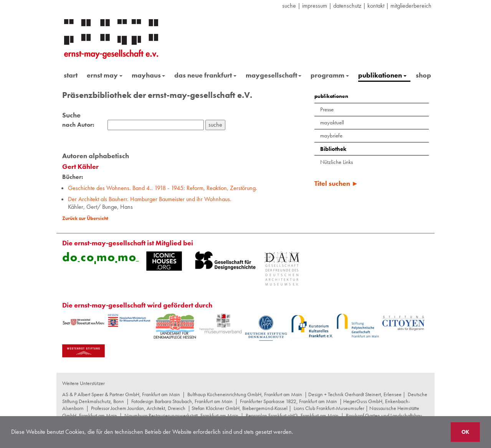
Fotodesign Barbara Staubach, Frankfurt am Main (182, 401)
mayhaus (149, 75)
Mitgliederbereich (411, 6)
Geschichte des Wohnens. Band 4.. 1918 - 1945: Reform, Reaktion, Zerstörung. (163, 188)
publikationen (382, 75)
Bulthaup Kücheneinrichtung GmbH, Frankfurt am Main (245, 394)
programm (330, 75)
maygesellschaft (274, 75)
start (71, 75)
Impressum (315, 6)
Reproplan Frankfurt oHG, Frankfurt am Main (292, 415)
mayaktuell (332, 122)
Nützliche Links (336, 162)
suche (289, 6)
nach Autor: (78, 125)
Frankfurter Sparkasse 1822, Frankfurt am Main (288, 401)
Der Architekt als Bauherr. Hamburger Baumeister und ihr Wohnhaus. (150, 199)
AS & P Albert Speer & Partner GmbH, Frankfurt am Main (121, 394)
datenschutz (347, 6)
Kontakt (376, 6)
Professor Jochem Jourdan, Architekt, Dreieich (138, 408)
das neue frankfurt (205, 75)
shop (423, 75)
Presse (327, 109)
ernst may (105, 75)
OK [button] (465, 432)
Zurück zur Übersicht (85, 218)
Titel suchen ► (336, 183)
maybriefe (331, 136)
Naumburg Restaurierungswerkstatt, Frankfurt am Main (181, 415)
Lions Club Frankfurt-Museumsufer (329, 408)
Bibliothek (333, 149)
